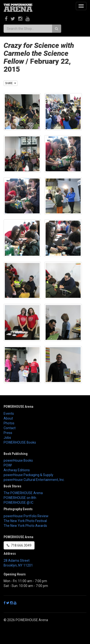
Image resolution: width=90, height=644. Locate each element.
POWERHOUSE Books (20, 442)
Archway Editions (17, 470)
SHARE (11, 83)
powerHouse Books (18, 460)
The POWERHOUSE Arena (23, 493)
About (8, 418)
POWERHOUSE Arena (18, 407)
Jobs (7, 438)
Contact (10, 428)
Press (8, 433)
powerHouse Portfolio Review (26, 516)
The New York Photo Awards (25, 526)
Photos (9, 423)
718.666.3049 (19, 545)
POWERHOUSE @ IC (18, 503)
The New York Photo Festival (25, 521)
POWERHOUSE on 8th (20, 498)
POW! (8, 465)
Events (9, 414)
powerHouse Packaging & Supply (28, 475)
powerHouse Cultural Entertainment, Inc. (34, 480)
